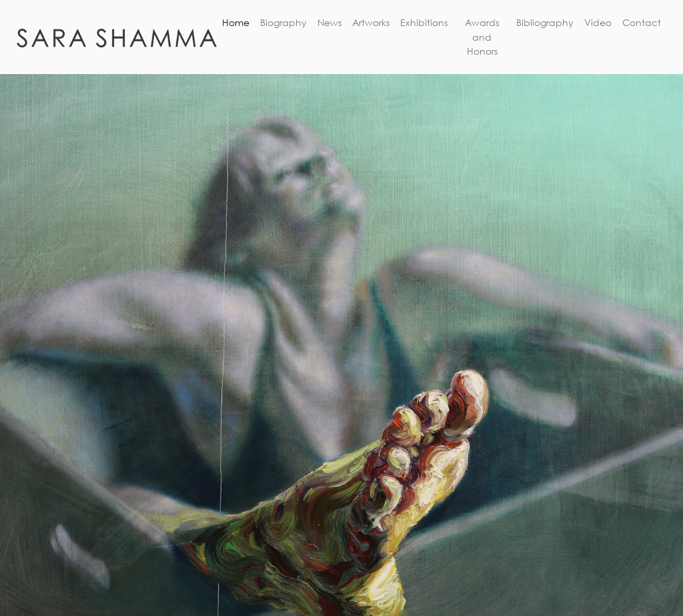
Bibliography (545, 22)
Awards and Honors (482, 37)
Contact (642, 22)
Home (236, 22)
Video (598, 22)
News (329, 22)
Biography (283, 22)
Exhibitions (424, 22)
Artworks (371, 22)
